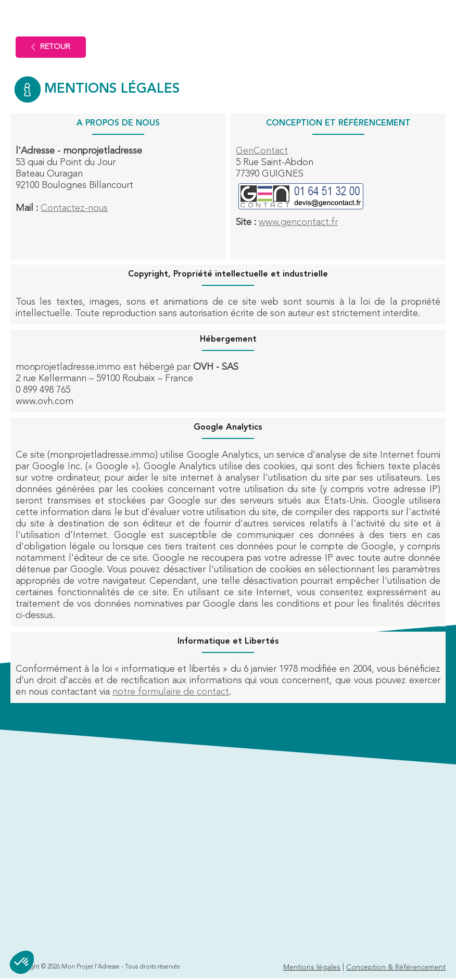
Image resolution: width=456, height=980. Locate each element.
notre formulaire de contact (171, 692)
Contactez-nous (74, 208)
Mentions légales (312, 968)
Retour (51, 47)
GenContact (262, 151)
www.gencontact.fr (298, 222)
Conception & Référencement (396, 968)
